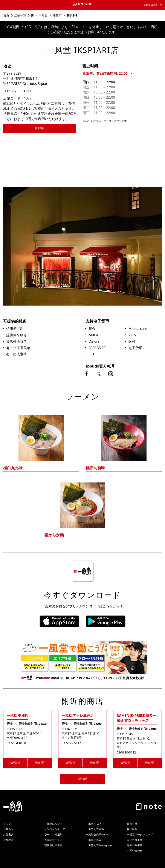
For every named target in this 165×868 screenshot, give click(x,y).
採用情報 (132, 829)
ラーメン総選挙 (53, 835)
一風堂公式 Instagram (99, 845)
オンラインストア (55, 829)
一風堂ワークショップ (140, 835)
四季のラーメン (53, 840)
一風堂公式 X (93, 840)
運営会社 (132, 824)
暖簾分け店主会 (53, 845)
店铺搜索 (82, 779)
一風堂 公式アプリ (96, 824)
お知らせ (8, 829)
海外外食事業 (135, 845)
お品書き (8, 835)
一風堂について (53, 824)
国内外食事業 (135, 840)
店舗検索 (8, 840)
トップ (7, 824)
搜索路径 (52, 129)
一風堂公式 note (95, 829)
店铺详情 (40, 763)
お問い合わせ (135, 851)
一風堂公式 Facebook (98, 835)
